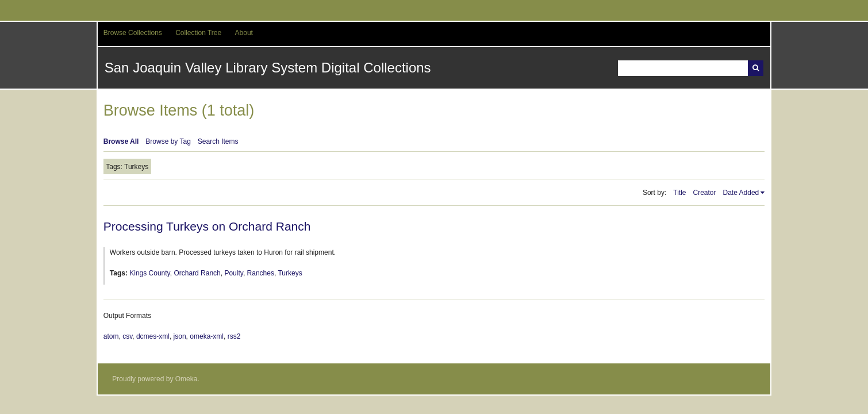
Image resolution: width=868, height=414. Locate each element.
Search (756, 68)
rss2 (234, 336)
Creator (705, 193)
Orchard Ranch (197, 273)
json (180, 336)
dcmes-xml (153, 336)
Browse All (121, 141)
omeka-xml (207, 336)
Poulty (233, 273)
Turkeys (290, 273)
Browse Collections (133, 33)
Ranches (261, 273)
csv (127, 336)
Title (679, 193)
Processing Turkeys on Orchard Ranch (207, 226)
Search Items (218, 141)
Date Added (741, 193)
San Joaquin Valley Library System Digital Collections (268, 68)
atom (111, 336)
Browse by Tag (168, 141)
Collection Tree (198, 33)
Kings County (149, 273)
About (244, 33)
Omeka (187, 379)
